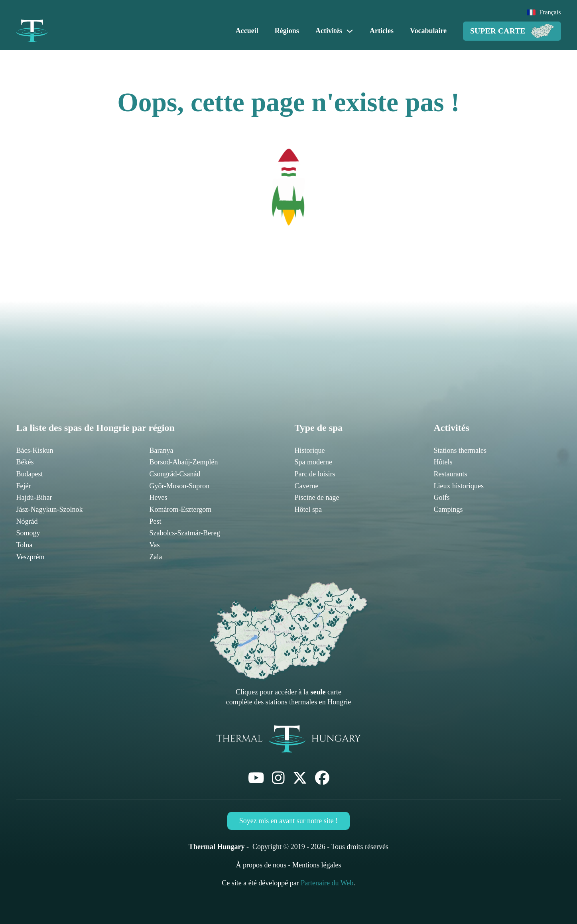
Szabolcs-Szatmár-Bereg (185, 533)
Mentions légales (317, 865)
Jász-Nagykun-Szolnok (50, 509)
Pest (156, 521)
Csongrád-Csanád (175, 474)
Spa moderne (313, 462)
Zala (156, 557)
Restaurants (451, 474)
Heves (159, 497)
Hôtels (443, 462)
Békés (25, 462)
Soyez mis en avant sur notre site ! (288, 821)
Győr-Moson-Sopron (180, 486)
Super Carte (512, 31)
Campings (448, 509)
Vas (155, 545)
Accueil (247, 31)
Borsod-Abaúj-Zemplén (184, 462)
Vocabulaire (428, 31)
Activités (329, 31)
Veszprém (31, 557)
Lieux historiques (459, 486)
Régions (287, 31)
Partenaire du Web (327, 883)
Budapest (30, 474)
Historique (310, 450)
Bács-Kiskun (35, 450)
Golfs (442, 497)
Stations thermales (460, 450)
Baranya (161, 450)
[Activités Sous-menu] (350, 31)
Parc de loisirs (315, 474)
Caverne (307, 486)
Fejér (24, 486)
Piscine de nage (317, 497)
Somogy (28, 533)
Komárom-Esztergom (181, 509)
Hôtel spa (308, 509)
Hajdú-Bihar (34, 497)
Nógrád (27, 521)
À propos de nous (261, 865)
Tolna (25, 545)
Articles (382, 31)
